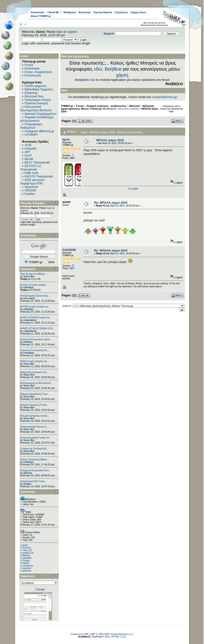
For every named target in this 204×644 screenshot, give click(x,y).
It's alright (133, 189)
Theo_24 (27, 550)
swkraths (27, 558)
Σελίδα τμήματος (36, 86)
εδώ (98, 69)
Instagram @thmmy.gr (39, 131)
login (60, 32)
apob (25, 545)
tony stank (29, 298)
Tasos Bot (29, 276)
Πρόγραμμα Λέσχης (38, 100)
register (72, 32)
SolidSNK (69, 250)
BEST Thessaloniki (37, 162)
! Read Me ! (54, 12)
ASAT (28, 155)
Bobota (26, 555)
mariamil (27, 568)
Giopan (27, 484)
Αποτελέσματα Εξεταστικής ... (35, 296)
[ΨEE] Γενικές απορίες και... (35, 361)
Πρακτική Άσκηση (36, 103)
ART (27, 152)
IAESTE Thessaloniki (39, 176)
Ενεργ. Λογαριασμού (38, 72)
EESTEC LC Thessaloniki (31, 168)
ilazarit (26, 563)
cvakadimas (30, 320)
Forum (29, 65)
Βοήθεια (113, 69)
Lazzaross (28, 566)
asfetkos (28, 342)
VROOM (30, 190)
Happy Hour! (139, 12)
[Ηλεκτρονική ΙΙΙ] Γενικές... (33, 481)
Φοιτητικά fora (34, 96)
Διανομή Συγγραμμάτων (40, 114)
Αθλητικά (134, 106)
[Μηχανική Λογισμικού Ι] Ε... (34, 372)
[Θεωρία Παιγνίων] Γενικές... (35, 405)
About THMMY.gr (41, 16)
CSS (124, 637)
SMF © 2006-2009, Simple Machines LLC (112, 634)
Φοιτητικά (85, 12)
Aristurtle (30, 149)
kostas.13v (28, 553)
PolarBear (29, 353)
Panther (30, 194)
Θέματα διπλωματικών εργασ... (36, 339)
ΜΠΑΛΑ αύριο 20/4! (110, 140)
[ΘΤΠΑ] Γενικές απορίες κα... (35, 307)
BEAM (29, 159)
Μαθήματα (70, 12)
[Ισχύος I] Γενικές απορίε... (34, 285)
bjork (66, 139)
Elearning (31, 93)
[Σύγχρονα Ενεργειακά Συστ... (36, 470)
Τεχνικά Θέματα (103, 12)
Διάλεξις (28, 473)
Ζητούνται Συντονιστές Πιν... (35, 350)
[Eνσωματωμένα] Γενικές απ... (36, 438)
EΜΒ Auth (31, 173)
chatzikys (28, 287)
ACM (28, 145)
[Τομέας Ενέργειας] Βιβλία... (34, 459)
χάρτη (122, 75)
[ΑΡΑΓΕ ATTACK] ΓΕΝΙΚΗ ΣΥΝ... (37, 329)
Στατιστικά (28, 492)
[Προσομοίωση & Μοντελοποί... (36, 383)
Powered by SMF (80, 634)
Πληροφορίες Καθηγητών (31, 126)
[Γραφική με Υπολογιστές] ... (35, 449)
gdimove (27, 571)
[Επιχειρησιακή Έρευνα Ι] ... (34, 427)
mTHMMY (31, 135)
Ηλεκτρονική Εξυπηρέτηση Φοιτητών (36, 108)
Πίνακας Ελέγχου (32, 203)
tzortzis (134, 109)
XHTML (115, 637)
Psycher (27, 548)
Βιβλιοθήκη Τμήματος (39, 89)
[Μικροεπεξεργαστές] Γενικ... (35, 394)
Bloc (107, 637)
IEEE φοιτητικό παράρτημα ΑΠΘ (32, 182)
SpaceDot (31, 187)
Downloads (37, 12)
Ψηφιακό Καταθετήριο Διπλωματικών (37, 119)
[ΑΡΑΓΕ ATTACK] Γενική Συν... (36, 318)
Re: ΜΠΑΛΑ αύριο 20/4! (111, 203)
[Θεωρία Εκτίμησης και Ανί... (35, 416)
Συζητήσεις (121, 12)
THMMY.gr (67, 106)
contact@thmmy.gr (164, 97)
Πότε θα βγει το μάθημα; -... (34, 274)
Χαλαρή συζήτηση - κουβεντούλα (106, 106)
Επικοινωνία (33, 75)
